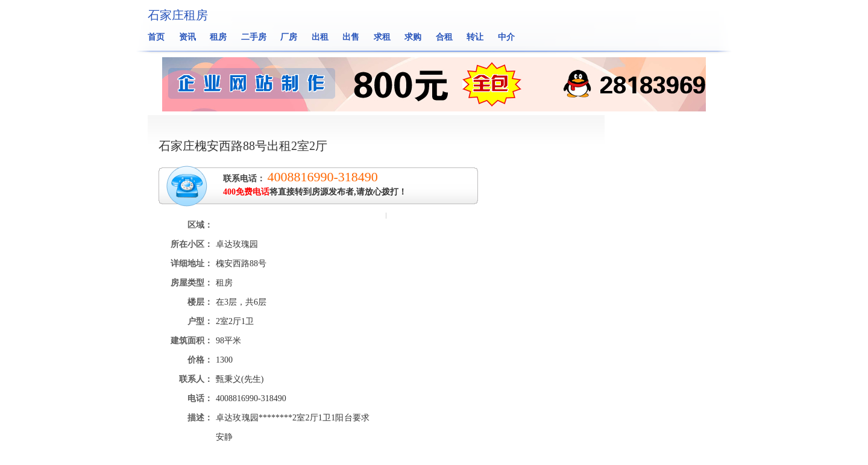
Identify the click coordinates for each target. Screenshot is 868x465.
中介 (506, 37)
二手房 (254, 37)
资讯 (187, 37)
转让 (475, 37)
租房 (218, 37)
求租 (382, 37)
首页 (156, 37)
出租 (320, 37)
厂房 (289, 37)
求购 (413, 37)
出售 (351, 37)
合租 (444, 37)
